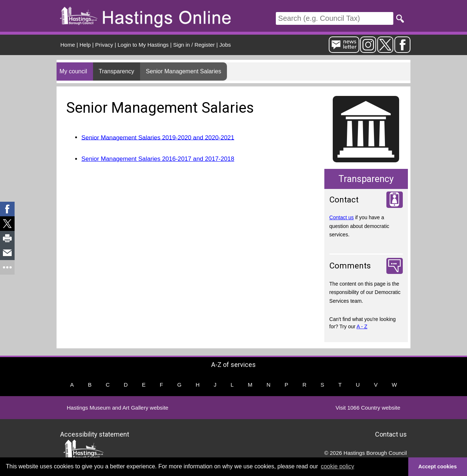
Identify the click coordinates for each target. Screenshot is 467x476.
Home (68, 45)
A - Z (362, 326)
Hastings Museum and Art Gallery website (117, 408)
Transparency (117, 71)
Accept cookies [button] (438, 467)
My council (73, 71)
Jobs (225, 45)
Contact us (342, 217)
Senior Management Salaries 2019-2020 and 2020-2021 (158, 137)
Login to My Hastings (143, 45)
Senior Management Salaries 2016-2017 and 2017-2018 (158, 159)
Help (85, 45)
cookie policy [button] (337, 466)
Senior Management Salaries (184, 71)
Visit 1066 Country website (368, 408)
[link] (7, 209)
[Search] (335, 18)
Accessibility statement (95, 434)
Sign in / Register (194, 45)
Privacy (104, 45)
